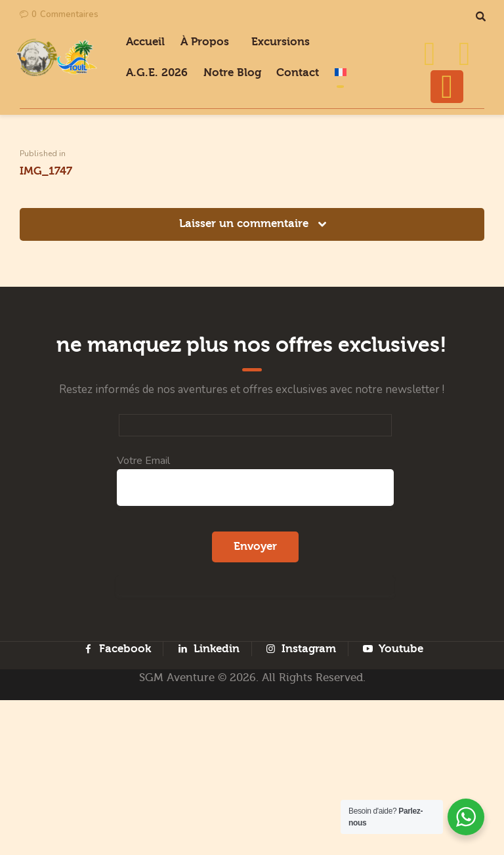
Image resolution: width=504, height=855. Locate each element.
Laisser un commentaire (245, 343)
